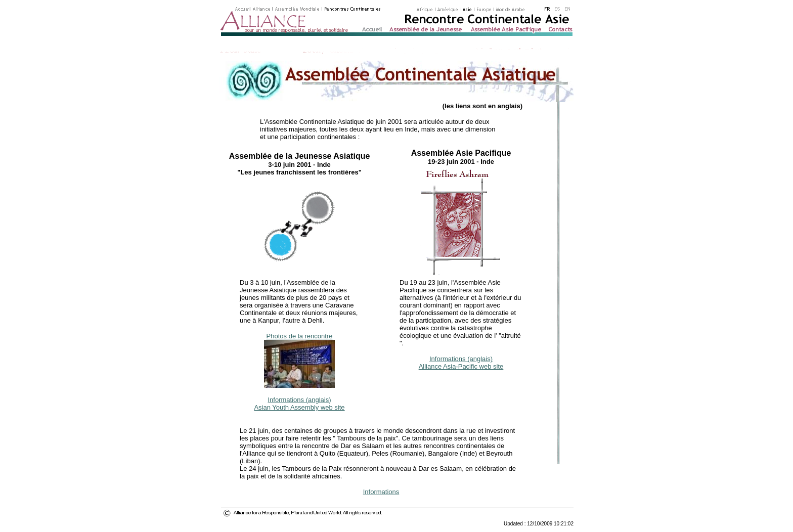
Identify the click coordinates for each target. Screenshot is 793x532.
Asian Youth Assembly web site (299, 407)
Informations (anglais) (300, 400)
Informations (381, 492)
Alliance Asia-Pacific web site (461, 366)
